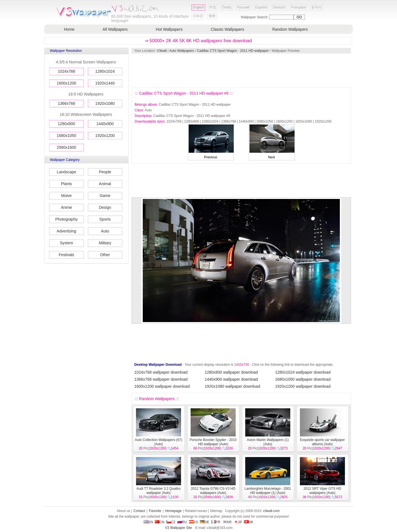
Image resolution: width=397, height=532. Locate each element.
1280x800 (66, 124)
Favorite (155, 511)
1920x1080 (105, 103)
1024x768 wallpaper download (161, 372)
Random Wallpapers (290, 29)
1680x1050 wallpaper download (303, 379)
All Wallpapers (115, 29)
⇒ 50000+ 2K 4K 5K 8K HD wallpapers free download (198, 41)
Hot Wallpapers (169, 29)
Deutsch (279, 7)
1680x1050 (66, 136)
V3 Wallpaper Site (179, 528)
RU (182, 522)
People (105, 172)
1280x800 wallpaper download (231, 372)
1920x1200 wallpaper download (303, 386)
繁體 (212, 16)
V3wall (162, 51)
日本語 (198, 16)
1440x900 (105, 124)
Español (261, 7)
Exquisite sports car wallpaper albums (322, 442)
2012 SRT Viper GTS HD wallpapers (322, 491)
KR (227, 522)
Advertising (66, 231)
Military (105, 243)
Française (299, 7)
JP (238, 522)
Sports (105, 219)
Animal (105, 184)
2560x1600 (66, 147)
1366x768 (66, 103)
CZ (171, 522)
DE (205, 522)
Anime (66, 207)
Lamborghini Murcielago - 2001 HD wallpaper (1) (268, 491)
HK (249, 522)
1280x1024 (105, 71)
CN (160, 522)
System (67, 243)
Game (105, 196)
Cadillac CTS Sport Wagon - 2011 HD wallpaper (233, 51)
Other (105, 255)
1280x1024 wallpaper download (303, 372)
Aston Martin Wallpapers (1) (268, 440)
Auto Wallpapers (182, 51)
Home (69, 29)
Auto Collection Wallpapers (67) (159, 440)
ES (193, 522)
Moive (66, 196)
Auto (105, 231)
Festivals (66, 255)
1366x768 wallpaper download (161, 379)
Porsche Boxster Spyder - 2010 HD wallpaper (213, 442)
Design (105, 207)
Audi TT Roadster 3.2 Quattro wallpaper (159, 491)
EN (148, 522)
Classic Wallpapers (228, 29)
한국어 (316, 7)
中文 (213, 7)
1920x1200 (105, 136)
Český (227, 7)
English (198, 7)
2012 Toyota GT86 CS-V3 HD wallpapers (213, 491)
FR (216, 522)
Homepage (173, 511)
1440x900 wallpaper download (231, 379)
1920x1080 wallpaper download (232, 386)
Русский (243, 7)
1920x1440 (105, 83)
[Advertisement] (241, 70)
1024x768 (66, 71)
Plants (67, 184)
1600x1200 (66, 83)
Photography (66, 219)
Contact (139, 511)
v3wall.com (271, 511)
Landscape (67, 172)
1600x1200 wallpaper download (162, 386)
